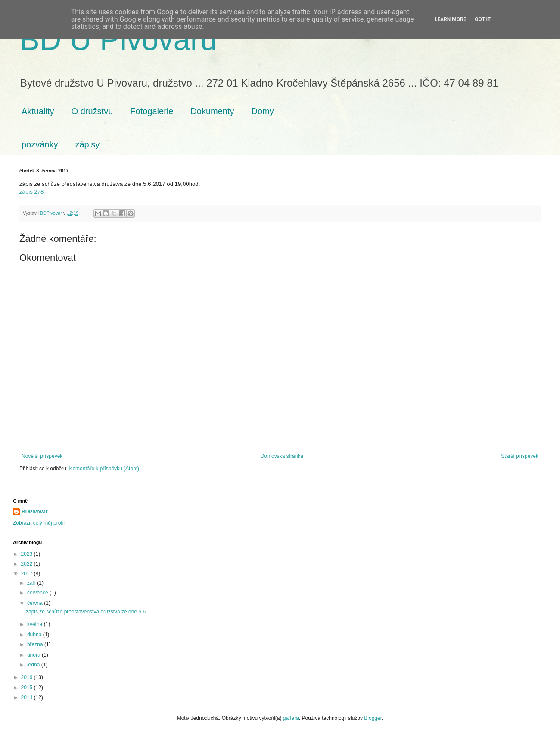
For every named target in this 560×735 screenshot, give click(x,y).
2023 (28, 554)
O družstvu (92, 111)
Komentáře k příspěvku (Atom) (104, 469)
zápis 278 (31, 192)
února (34, 655)
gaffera (291, 718)
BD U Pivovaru (118, 40)
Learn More (451, 19)
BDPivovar (35, 512)
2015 (28, 688)
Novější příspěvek (42, 456)
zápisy (88, 144)
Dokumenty (212, 111)
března (36, 644)
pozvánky (40, 144)
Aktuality (38, 111)
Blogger (373, 718)
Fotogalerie (152, 111)
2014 (28, 697)
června (36, 603)
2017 (28, 574)
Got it (483, 19)
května (36, 624)
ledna (34, 665)
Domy (263, 111)
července (38, 593)
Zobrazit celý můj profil (39, 523)
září (32, 583)
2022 (28, 564)
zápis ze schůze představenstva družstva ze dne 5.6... (88, 612)
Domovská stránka (282, 456)
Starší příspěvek (520, 456)
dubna (35, 635)
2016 (28, 677)
